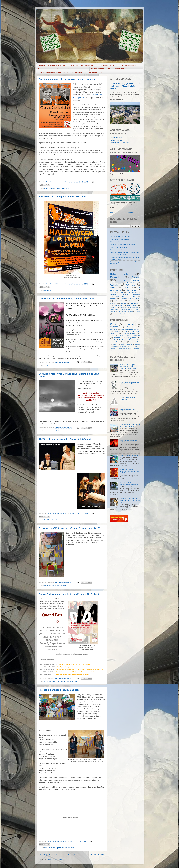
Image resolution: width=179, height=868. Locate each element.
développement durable (125, 312)
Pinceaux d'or (61, 586)
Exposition (48, 586)
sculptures (114, 307)
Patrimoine (114, 285)
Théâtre (47, 365)
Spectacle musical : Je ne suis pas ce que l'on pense (67, 79)
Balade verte (114, 309)
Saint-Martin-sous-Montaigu (131, 329)
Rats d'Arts (118, 305)
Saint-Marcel (123, 346)
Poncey (113, 336)
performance (134, 307)
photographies (126, 309)
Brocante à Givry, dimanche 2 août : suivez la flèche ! (130, 426)
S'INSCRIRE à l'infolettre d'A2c (83, 65)
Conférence (61, 682)
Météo (112, 213)
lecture (53, 431)
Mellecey (117, 331)
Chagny (115, 344)
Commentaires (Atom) (56, 859)
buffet (46, 188)
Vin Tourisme (136, 303)
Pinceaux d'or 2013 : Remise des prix (59, 690)
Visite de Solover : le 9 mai (129, 456)
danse (134, 297)
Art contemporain (50, 682)
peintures (61, 848)
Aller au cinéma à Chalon (119, 247)
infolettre (113, 294)
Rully (126, 331)
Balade (113, 287)
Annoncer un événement (78, 69)
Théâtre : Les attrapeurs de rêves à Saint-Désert (65, 439)
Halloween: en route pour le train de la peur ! (63, 197)
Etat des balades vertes (109, 65)
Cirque (136, 309)
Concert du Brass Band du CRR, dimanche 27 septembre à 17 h (130, 500)
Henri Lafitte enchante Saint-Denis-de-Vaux (129, 441)
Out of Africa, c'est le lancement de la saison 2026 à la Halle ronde (129, 471)
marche (138, 312)
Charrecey (118, 338)
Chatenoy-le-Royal (126, 344)
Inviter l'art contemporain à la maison (123, 244)
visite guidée (119, 301)
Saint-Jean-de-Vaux (126, 340)
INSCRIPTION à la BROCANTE (121, 143)
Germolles (114, 329)
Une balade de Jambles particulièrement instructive (129, 484)
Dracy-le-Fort (132, 338)
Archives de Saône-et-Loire (119, 239)
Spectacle (66, 188)
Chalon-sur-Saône (129, 333)
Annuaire (130, 213)
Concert (52, 188)
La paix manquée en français (120, 236)
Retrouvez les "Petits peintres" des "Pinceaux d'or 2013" (69, 528)
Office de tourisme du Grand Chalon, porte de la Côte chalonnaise (125, 254)
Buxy (139, 342)
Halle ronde (52, 848)
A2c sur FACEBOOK (116, 69)
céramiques (132, 301)
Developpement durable (119, 314)
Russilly (113, 340)
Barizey (132, 342)
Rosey (125, 342)
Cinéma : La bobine (117, 250)
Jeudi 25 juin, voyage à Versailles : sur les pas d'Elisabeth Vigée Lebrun (125, 86)
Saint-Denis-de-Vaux (73, 682)
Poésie (59, 431)
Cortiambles (131, 327)
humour (112, 312)
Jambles (47, 431)
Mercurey (58, 188)
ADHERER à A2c (96, 72)
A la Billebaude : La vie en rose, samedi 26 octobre (66, 299)
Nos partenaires (45, 69)
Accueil (42, 65)
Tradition (113, 303)
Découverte (124, 307)
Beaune (131, 346)
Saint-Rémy (137, 348)
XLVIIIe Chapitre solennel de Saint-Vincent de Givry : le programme (129, 384)
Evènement (48, 290)
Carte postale (132, 305)
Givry (54, 586)
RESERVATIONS (98, 69)
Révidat (115, 346)
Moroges (138, 344)
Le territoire (59, 69)
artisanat (124, 303)
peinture (121, 280)
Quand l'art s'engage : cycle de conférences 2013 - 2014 (69, 594)
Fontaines (137, 336)
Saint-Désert (48, 520)
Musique (130, 283)
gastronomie (132, 292)
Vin (122, 292)
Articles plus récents (48, 854)
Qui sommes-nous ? (130, 65)
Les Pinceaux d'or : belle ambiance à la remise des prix (130, 410)
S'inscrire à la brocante (58, 65)
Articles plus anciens (95, 854)
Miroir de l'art (115, 242)
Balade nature (120, 297)
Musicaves (137, 294)
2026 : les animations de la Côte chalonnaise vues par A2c (62, 72)
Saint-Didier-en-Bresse (125, 348)
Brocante (113, 292)
